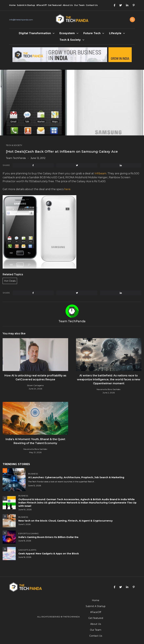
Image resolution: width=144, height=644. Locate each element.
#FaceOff (41, 5)
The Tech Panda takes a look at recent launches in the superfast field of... (62, 482)
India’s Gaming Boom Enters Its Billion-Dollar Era (48, 537)
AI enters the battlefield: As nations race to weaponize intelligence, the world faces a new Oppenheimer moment (109, 379)
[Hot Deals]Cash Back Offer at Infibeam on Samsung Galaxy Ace (62, 152)
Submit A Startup (26, 5)
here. (68, 189)
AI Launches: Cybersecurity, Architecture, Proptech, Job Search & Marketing (76, 477)
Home (12, 5)
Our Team (79, 5)
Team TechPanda (16, 158)
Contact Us (92, 5)
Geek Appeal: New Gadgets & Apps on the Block (49, 554)
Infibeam (100, 173)
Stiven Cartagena (35, 385)
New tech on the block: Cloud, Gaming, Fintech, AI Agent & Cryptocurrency (65, 521)
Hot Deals (10, 281)
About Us (68, 5)
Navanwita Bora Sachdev (109, 389)
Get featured (55, 5)
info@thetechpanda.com (21, 20)
